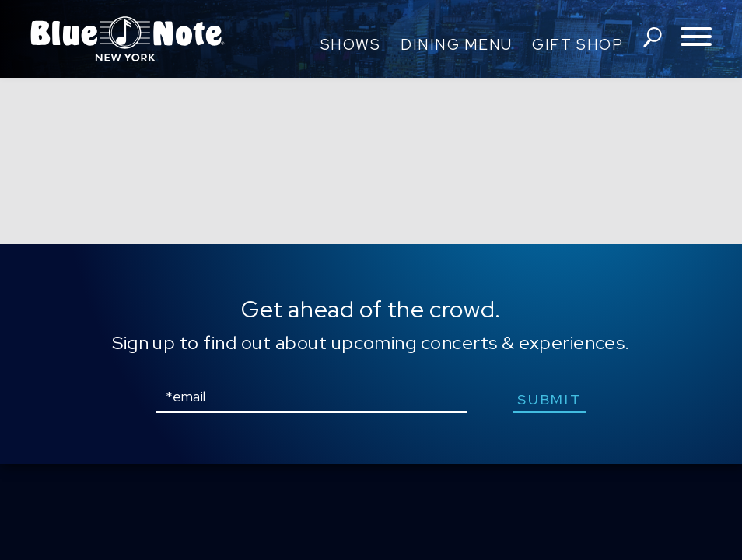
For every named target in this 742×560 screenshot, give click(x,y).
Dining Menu (457, 45)
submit (549, 399)
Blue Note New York (128, 39)
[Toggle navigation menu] (696, 38)
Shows (351, 45)
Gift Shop (577, 45)
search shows (653, 37)
